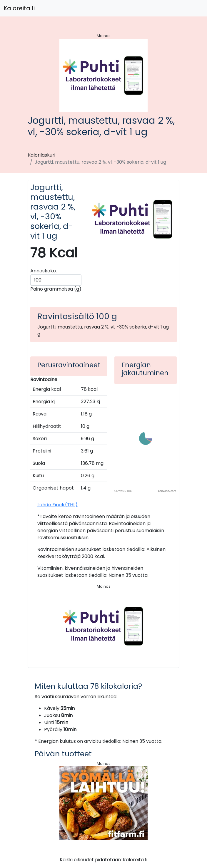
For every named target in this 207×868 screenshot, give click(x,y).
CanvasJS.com (167, 491)
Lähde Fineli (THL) (57, 505)
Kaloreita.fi (19, 8)
